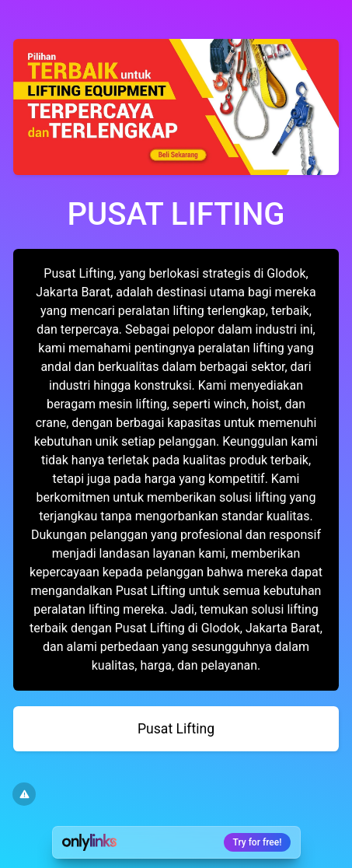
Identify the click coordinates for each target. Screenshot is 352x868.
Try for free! (258, 842)
